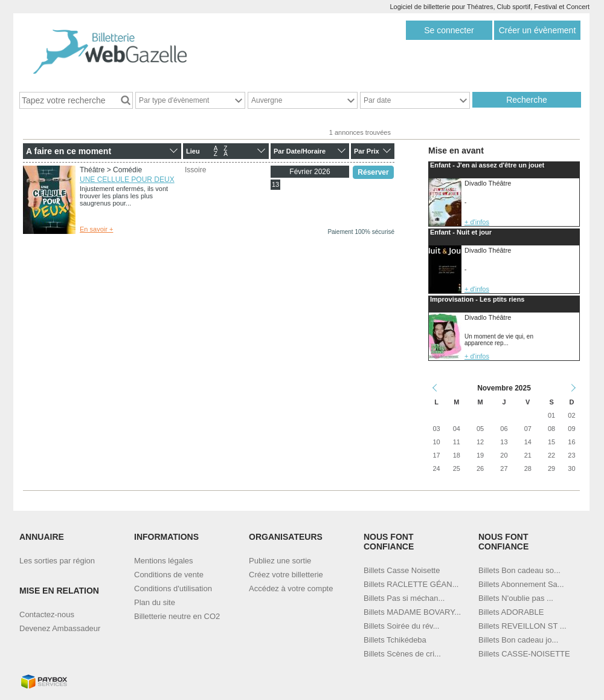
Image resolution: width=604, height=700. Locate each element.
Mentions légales (164, 561)
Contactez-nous (47, 614)
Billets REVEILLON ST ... (522, 626)
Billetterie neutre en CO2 (177, 616)
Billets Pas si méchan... (404, 598)
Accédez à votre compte (291, 588)
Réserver (373, 172)
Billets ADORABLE (511, 612)
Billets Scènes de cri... (402, 654)
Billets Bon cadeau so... (519, 570)
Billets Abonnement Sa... (521, 584)
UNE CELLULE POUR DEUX (127, 180)
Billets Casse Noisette (402, 570)
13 (275, 184)
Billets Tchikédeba (395, 640)
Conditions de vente (169, 575)
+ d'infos (477, 222)
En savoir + (96, 229)
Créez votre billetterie (286, 575)
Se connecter (449, 30)
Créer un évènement (538, 30)
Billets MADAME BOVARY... (412, 612)
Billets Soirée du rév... (401, 626)
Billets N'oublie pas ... (516, 598)
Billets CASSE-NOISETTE (524, 654)
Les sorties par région (57, 561)
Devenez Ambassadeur (60, 628)
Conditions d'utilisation (173, 588)
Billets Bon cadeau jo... (518, 640)
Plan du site (155, 602)
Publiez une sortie (280, 561)
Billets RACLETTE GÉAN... (411, 584)
